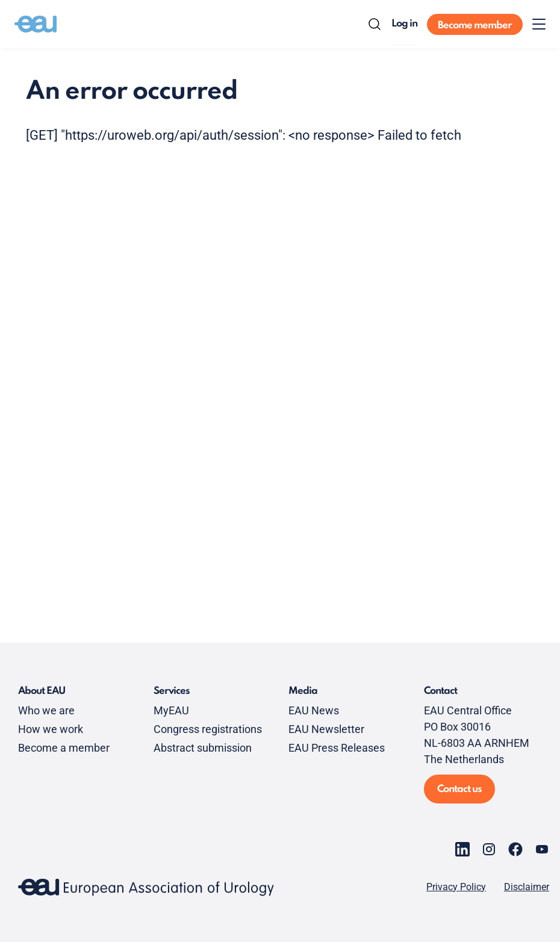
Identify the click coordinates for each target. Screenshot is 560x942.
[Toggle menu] (539, 24)
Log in (404, 24)
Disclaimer (527, 887)
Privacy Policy (456, 887)
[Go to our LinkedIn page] (462, 849)
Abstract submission (203, 748)
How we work (51, 729)
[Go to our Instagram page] (489, 849)
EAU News (314, 710)
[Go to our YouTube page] (542, 849)
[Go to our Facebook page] (515, 849)
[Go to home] (36, 24)
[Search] (375, 24)
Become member (475, 26)
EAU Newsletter (326, 729)
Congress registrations (208, 729)
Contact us (459, 789)
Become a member (64, 748)
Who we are (46, 710)
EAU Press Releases (337, 748)
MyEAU (171, 710)
